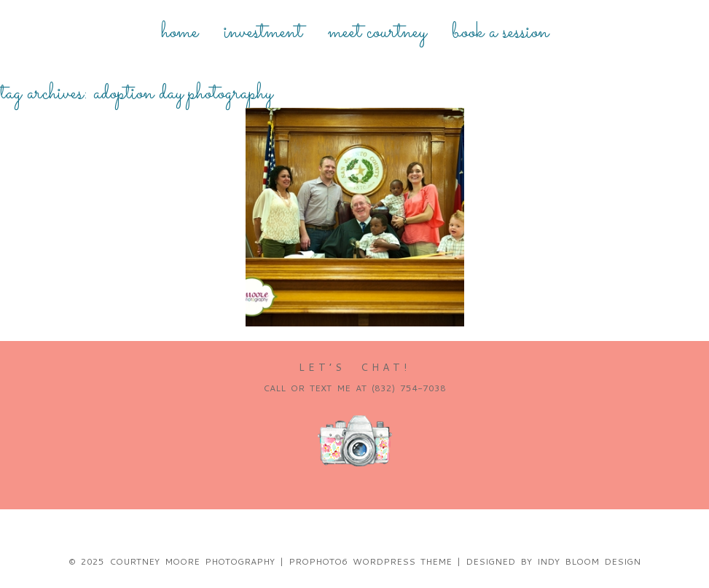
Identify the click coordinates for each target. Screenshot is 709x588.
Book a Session (500, 33)
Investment (263, 33)
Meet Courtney (377, 33)
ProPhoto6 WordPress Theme (370, 561)
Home (180, 33)
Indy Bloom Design (589, 561)
